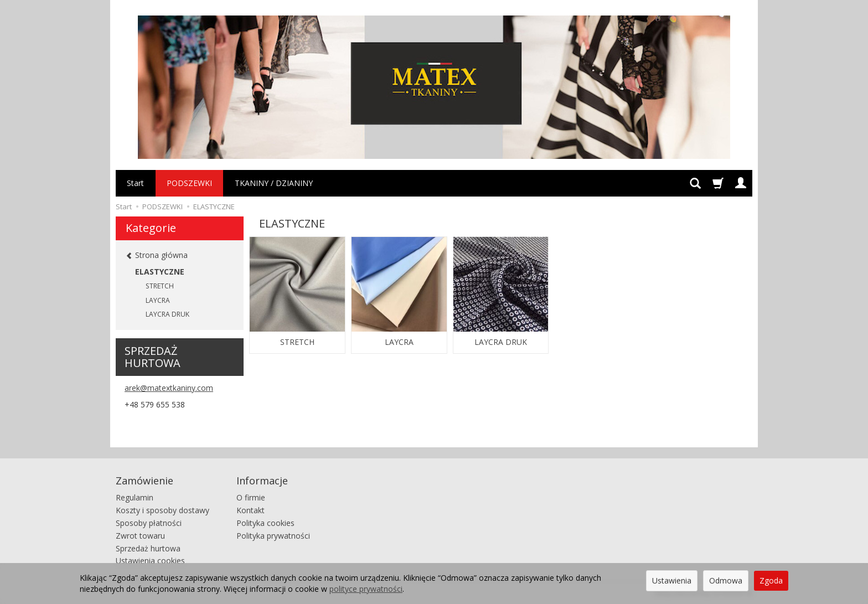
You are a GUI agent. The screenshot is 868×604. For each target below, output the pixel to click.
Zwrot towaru (140, 536)
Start (135, 183)
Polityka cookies (265, 523)
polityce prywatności (366, 589)
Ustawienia (672, 580)
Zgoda (771, 580)
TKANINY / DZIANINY (274, 183)
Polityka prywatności (273, 536)
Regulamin (135, 497)
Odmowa (726, 580)
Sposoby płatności (149, 523)
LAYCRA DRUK (501, 342)
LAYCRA (399, 342)
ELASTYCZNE (160, 272)
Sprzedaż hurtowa (148, 548)
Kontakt (250, 510)
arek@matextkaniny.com (169, 388)
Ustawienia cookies (150, 561)
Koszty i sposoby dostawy (162, 510)
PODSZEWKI (189, 183)
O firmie (251, 497)
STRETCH (297, 342)
